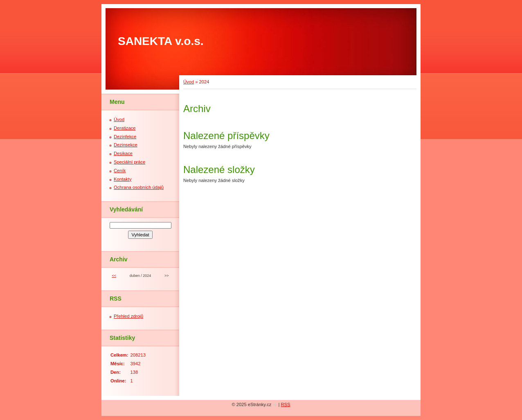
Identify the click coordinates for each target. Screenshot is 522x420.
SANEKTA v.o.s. (161, 41)
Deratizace (125, 128)
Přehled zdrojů (128, 316)
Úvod (189, 82)
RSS (286, 404)
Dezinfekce (125, 137)
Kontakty (123, 179)
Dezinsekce (126, 145)
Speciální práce (129, 162)
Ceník (120, 171)
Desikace (123, 153)
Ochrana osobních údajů (139, 187)
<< (114, 276)
